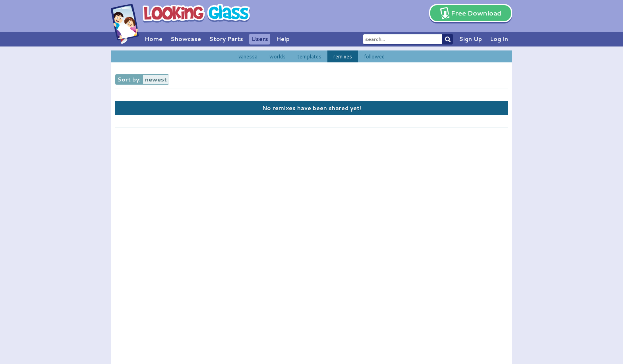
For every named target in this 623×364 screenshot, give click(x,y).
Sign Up (470, 39)
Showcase (186, 39)
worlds (278, 56)
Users (260, 39)
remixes (343, 56)
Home (154, 39)
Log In (499, 39)
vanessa (248, 56)
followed (374, 56)
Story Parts (226, 39)
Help (283, 39)
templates (310, 56)
